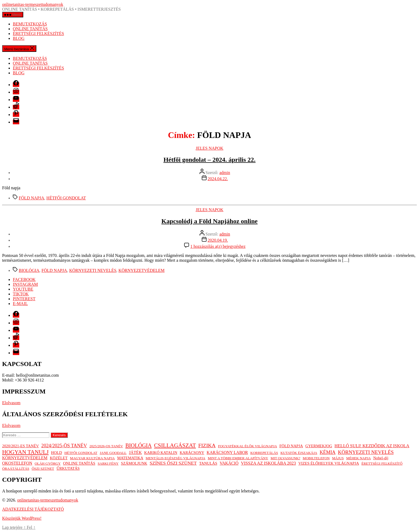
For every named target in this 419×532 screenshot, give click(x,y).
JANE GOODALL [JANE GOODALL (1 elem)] (113, 453)
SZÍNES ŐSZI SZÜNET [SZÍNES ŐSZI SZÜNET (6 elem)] (173, 463)
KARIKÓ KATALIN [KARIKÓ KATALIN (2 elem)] (161, 453)
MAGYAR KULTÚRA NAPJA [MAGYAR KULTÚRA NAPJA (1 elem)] (92, 458)
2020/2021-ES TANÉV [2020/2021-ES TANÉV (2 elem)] (21, 446)
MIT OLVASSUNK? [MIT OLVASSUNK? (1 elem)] (286, 458)
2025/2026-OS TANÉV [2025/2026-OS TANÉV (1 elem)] (106, 446)
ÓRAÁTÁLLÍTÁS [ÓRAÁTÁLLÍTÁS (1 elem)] (16, 469)
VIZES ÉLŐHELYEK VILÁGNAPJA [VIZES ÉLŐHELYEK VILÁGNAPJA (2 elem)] (329, 463)
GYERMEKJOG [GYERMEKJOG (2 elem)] (319, 446)
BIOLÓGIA (29, 270)
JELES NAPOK (210, 148)
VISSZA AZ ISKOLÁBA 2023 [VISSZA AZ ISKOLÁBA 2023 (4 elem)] (268, 463)
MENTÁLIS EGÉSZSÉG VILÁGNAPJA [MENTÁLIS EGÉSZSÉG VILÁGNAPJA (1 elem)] (175, 458)
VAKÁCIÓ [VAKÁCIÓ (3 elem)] (229, 463)
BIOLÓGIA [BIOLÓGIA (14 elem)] (138, 445)
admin (225, 173)
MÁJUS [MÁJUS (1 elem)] (338, 458)
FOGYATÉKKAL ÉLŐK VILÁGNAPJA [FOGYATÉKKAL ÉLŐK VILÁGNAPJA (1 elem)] (248, 446)
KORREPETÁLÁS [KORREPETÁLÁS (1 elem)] (264, 453)
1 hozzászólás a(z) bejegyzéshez (218, 246)
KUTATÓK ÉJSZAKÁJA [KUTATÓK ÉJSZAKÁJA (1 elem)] (299, 453)
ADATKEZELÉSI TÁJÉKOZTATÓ (33, 509)
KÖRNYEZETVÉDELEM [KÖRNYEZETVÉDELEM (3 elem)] (25, 458)
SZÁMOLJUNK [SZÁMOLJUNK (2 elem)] (134, 463)
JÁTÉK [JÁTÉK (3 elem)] (135, 452)
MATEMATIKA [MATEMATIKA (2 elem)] (130, 458)
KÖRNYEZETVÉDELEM (141, 270)
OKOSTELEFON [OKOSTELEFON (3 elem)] (17, 463)
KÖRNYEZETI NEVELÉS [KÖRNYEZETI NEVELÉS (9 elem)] (366, 452)
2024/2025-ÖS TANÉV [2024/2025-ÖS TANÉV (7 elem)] (64, 446)
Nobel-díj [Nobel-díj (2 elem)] (381, 458)
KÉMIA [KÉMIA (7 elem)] (327, 452)
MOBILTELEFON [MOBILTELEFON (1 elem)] (316, 458)
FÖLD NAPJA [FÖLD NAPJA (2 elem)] (291, 446)
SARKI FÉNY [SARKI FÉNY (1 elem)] (108, 463)
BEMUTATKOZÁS (30, 24)
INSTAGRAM (25, 284)
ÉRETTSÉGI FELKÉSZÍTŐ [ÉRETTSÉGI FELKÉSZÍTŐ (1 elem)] (382, 463)
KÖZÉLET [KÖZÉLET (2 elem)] (59, 458)
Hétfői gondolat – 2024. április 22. (210, 160)
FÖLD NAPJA (32, 198)
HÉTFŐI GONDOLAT (66, 198)
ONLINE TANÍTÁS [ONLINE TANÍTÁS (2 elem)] (79, 463)
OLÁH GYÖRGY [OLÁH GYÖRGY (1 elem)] (48, 463)
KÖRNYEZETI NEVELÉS (93, 270)
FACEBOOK (24, 280)
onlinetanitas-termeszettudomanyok (33, 4)
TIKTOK (21, 294)
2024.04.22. (218, 179)
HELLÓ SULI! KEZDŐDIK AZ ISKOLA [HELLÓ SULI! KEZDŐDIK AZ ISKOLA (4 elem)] (372, 446)
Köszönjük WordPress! (22, 518)
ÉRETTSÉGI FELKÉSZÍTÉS (38, 34)
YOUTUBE (23, 289)
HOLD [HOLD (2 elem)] (57, 453)
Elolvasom (11, 403)
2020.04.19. (218, 240)
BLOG (19, 38)
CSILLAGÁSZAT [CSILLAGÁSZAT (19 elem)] (175, 445)
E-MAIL (20, 304)
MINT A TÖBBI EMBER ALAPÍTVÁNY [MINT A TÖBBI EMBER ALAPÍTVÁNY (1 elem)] (238, 458)
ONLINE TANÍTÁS (30, 29)
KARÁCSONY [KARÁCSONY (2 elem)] (192, 453)
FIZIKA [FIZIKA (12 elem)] (207, 445)
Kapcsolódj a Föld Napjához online (210, 221)
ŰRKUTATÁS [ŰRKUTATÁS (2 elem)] (68, 468)
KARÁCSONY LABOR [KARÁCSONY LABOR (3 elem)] (227, 452)
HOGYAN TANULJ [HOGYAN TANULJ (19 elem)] (25, 452)
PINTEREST (24, 299)
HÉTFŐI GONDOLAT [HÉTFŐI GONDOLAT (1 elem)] (81, 453)
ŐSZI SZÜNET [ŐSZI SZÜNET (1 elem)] (43, 469)
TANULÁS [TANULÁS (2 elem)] (208, 463)
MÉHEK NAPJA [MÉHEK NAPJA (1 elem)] (358, 458)
